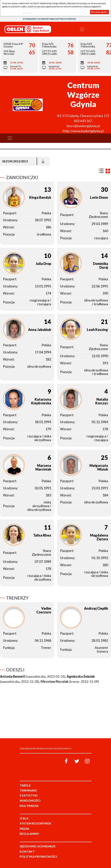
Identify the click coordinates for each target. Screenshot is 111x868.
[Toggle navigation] (82, 29)
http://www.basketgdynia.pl (83, 131)
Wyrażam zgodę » (99, 12)
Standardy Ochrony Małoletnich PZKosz (49, 19)
